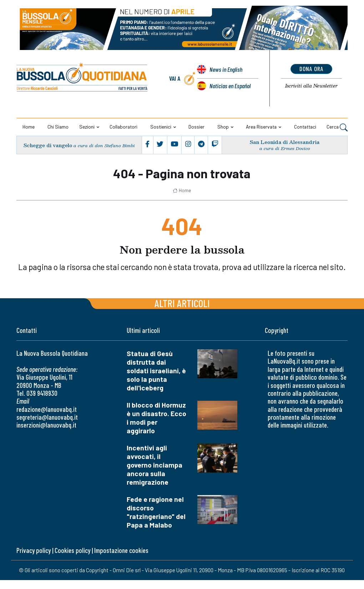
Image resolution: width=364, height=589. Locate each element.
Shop (223, 127)
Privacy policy (34, 550)
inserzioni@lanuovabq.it (46, 425)
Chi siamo (58, 127)
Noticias (230, 86)
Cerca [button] (337, 127)
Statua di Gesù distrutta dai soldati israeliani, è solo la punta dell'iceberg (156, 371)
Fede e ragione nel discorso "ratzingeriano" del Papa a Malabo (156, 512)
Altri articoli (182, 303)
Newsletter (311, 86)
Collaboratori (123, 127)
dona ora (311, 69)
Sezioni (87, 127)
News (226, 69)
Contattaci (305, 127)
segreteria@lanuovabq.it (47, 417)
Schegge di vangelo (48, 145)
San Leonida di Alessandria (285, 142)
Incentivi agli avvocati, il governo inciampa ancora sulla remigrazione (155, 465)
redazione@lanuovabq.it (47, 409)
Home (29, 127)
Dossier (196, 127)
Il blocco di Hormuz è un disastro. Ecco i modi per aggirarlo (156, 418)
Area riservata (261, 127)
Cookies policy (72, 550)
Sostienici (161, 127)
